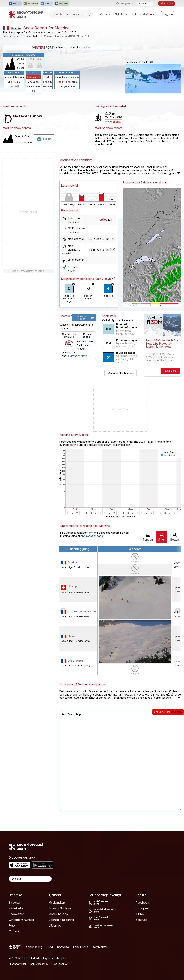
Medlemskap (57, 903)
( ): (105, 279)
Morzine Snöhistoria (120, 373)
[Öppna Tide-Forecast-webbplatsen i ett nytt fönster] (47, 4)
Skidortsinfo (67, 73)
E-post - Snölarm (60, 908)
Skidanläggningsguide (67, 77)
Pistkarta (48, 86)
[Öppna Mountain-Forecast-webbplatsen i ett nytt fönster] (31, 4)
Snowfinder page (93, 536)
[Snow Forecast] (26, 14)
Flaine (72, 636)
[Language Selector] (30, 879)
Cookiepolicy (60, 964)
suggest (135, 562)
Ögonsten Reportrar (61, 920)
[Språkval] (146, 4)
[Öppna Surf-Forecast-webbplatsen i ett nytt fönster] (15, 4)
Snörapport (33, 77)
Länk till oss (81, 947)
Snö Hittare (14, 82)
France (28, 36)
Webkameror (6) (33, 89)
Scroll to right (178, 611)
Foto (135, 14)
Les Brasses (75, 661)
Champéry (74, 586)
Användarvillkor (17, 964)
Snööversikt (16, 914)
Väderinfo (55, 925)
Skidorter (14, 903)
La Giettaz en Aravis (77, 356)
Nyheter (121, 14)
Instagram (142, 908)
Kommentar (100, 947)
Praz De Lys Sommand (82, 612)
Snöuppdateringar (14, 77)
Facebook (142, 903)
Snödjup (48, 82)
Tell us (108, 220)
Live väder (34, 82)
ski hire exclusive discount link (61, 47)
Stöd (50, 947)
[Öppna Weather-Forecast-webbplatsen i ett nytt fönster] (62, 4)
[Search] (89, 14)
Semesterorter (11, 36)
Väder (105, 14)
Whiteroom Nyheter (21, 920)
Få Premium (167, 3)
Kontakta (63, 947)
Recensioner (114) (67, 82)
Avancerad (14, 73)
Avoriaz (72, 562)
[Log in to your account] (168, 14)
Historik (14, 86)
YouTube (142, 920)
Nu (33, 73)
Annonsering (34, 947)
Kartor (48, 73)
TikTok (140, 914)
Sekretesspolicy (39, 964)
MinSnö (14, 931)
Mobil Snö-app (58, 914)
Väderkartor (16, 908)
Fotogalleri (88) (67, 86)
